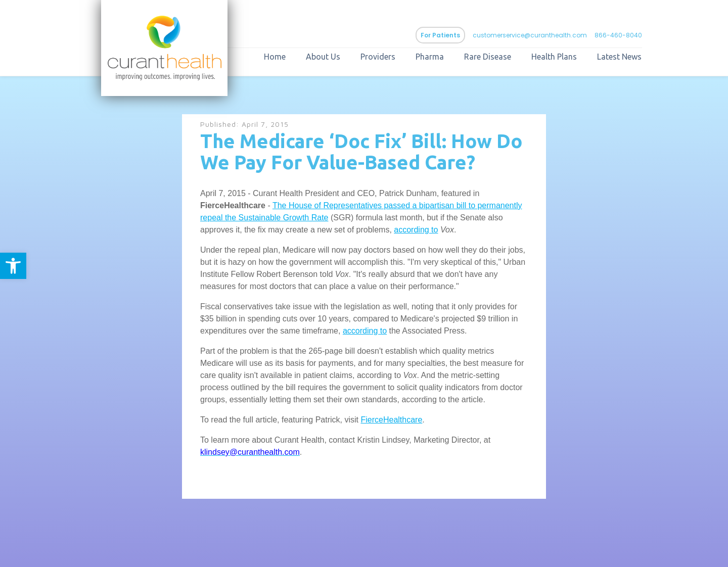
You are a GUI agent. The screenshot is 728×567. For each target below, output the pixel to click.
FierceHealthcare (391, 420)
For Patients (440, 35)
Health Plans (554, 57)
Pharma (430, 57)
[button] (13, 266)
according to (416, 230)
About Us (323, 57)
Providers (378, 57)
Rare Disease (488, 57)
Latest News (619, 57)
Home (275, 57)
